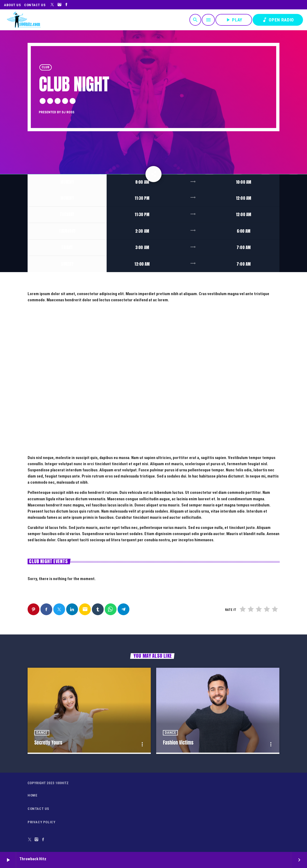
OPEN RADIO (278, 20)
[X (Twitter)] (52, 5)
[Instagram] (60, 5)
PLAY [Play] (234, 20)
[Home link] (24, 20)
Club (46, 67)
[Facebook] (67, 5)
